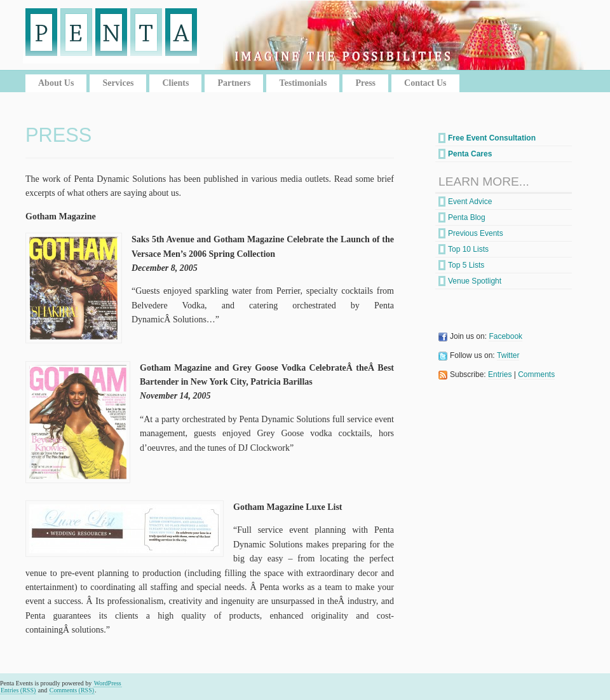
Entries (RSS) (18, 690)
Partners (234, 83)
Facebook (505, 336)
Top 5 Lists (466, 265)
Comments (536, 374)
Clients (175, 83)
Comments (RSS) (72, 690)
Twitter (508, 355)
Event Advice (470, 202)
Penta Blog (467, 217)
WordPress (108, 683)
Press (365, 83)
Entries (500, 374)
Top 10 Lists (468, 249)
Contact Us (425, 83)
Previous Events (476, 233)
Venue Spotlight (475, 281)
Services (118, 83)
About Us (56, 83)
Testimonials (303, 83)
